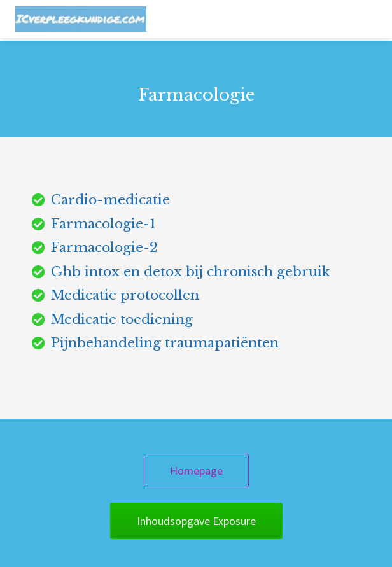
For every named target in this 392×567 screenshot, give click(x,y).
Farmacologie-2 (104, 248)
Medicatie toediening (122, 319)
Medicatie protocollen (125, 295)
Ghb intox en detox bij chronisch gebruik (191, 272)
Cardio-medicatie (110, 200)
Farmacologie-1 (103, 224)
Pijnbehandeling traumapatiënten (165, 343)
